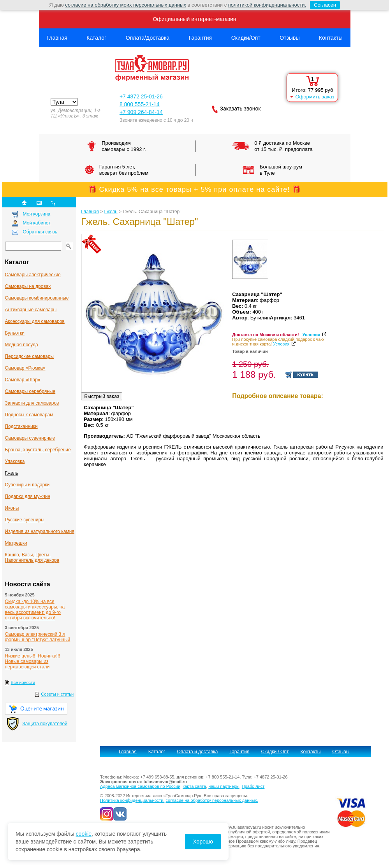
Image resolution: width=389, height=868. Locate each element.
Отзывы (290, 38)
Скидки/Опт (246, 38)
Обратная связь (40, 232)
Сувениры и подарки (27, 485)
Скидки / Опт (275, 752)
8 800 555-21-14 (140, 104)
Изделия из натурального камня (40, 531)
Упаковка (15, 461)
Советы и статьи (57, 694)
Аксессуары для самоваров (35, 321)
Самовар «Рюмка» (25, 368)
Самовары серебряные (30, 391)
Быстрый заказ (102, 396)
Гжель (12, 473)
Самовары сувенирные (30, 438)
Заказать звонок (240, 109)
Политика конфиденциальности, (132, 800)
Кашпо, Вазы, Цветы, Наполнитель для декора (32, 558)
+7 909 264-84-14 (141, 112)
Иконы (12, 508)
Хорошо (203, 842)
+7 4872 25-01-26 (141, 96)
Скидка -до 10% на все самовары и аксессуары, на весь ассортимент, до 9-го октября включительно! (35, 610)
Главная (57, 38)
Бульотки (15, 333)
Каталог (96, 38)
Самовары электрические (33, 275)
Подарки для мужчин (28, 496)
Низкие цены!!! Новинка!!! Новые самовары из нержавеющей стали (33, 661)
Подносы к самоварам (29, 415)
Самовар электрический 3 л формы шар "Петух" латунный (38, 637)
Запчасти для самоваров (32, 403)
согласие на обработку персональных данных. (212, 800)
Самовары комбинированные (37, 298)
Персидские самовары (29, 356)
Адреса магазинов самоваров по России (140, 786)
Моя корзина (37, 214)
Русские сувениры (25, 520)
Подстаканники (21, 426)
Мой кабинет (37, 223)
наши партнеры (224, 786)
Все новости (23, 682)
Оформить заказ (315, 97)
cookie (84, 834)
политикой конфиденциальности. (267, 5)
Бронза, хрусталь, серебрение (38, 450)
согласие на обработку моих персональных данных (126, 5)
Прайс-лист (253, 786)
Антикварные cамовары (31, 310)
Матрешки (16, 543)
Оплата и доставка (197, 752)
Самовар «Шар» (23, 380)
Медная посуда (22, 345)
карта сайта (194, 786)
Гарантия (200, 38)
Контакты (331, 38)
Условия (312, 335)
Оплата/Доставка (148, 38)
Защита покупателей (45, 724)
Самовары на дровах (28, 286)
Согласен (323, 5)
